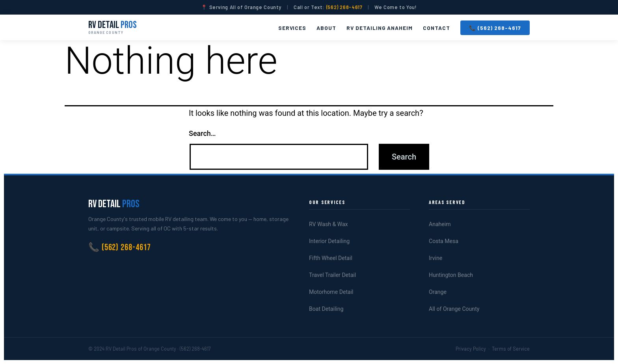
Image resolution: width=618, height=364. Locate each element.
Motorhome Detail (331, 292)
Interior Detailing (329, 241)
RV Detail (113, 27)
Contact (437, 28)
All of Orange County (454, 309)
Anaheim (440, 224)
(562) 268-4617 (344, 7)
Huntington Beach (451, 275)
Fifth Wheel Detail (331, 258)
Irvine (436, 258)
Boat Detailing (326, 309)
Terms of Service (511, 349)
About (326, 28)
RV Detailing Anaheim (380, 28)
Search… (202, 133)
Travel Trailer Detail (332, 275)
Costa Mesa (444, 241)
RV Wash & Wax (329, 224)
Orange (438, 292)
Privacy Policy (471, 349)
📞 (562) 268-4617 (495, 28)
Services (292, 28)
